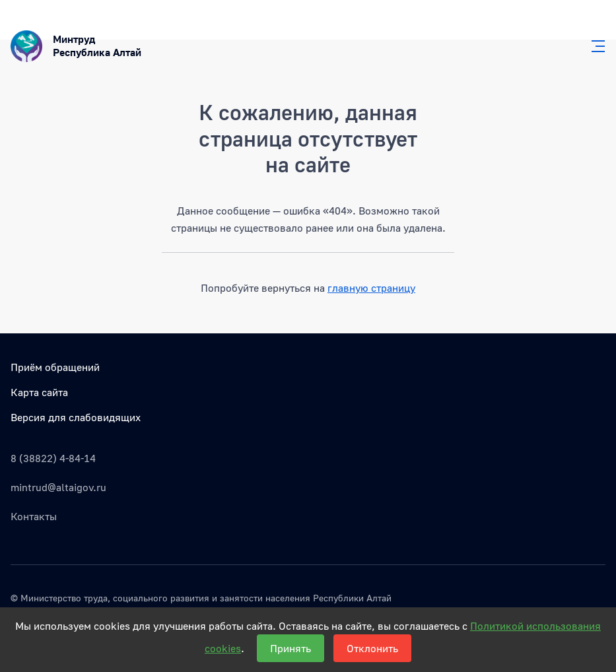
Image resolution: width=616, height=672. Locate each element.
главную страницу (371, 288)
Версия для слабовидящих (76, 417)
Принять (291, 648)
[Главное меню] (594, 46)
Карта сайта (39, 392)
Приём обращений (55, 367)
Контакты (34, 516)
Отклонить (372, 648)
